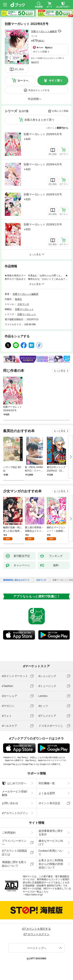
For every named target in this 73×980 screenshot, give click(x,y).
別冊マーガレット (24, 309)
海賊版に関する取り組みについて (14, 864)
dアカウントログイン (15, 813)
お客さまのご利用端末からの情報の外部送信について (51, 864)
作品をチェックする (39, 90)
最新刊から (62, 128)
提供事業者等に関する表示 (51, 833)
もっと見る (60, 371)
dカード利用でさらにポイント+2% (46, 58)
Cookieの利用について (51, 852)
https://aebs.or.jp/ (34, 895)
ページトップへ (37, 948)
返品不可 (35, 62)
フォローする (60, 31)
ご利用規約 (9, 833)
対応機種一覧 (47, 783)
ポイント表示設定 (49, 803)
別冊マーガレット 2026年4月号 (43, 164)
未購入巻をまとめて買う (39, 120)
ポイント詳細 (40, 52)
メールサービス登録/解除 (15, 793)
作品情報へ (35, 99)
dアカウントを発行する (37, 929)
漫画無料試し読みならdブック (16, 580)
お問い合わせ (10, 803)
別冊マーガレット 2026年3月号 (43, 194)
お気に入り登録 (60, 111)
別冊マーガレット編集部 (44, 31)
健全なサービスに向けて (51, 843)
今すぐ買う (56, 81)
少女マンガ (23, 304)
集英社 (18, 299)
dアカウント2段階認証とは (14, 852)
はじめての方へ (14, 783)
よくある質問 (47, 793)
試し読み (19, 69)
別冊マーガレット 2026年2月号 (43, 224)
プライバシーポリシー (14, 843)
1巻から (51, 128)
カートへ (23, 81)
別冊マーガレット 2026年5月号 (43, 134)
